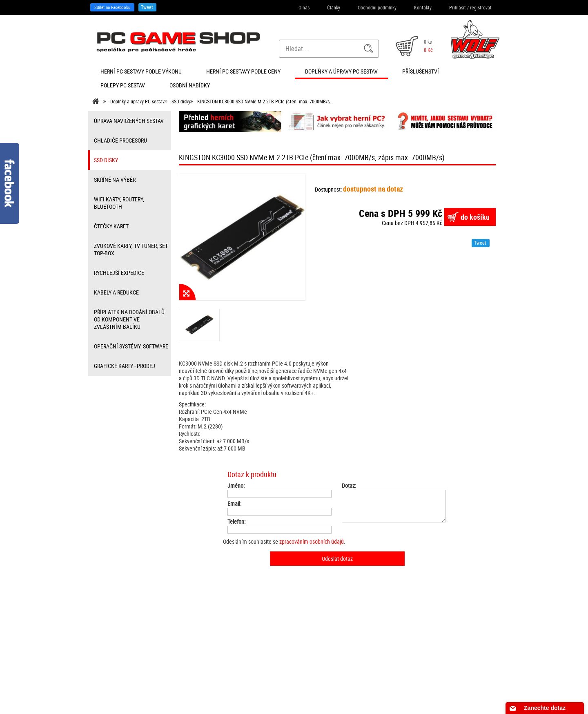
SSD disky (181, 101)
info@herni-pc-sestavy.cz (285, 667)
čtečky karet (111, 226)
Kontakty (423, 7)
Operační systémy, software (131, 346)
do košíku (475, 217)
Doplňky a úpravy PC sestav (137, 101)
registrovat (481, 7)
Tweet (147, 7)
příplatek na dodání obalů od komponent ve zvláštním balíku (129, 319)
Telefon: (236, 522)
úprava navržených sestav (129, 121)
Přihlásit (458, 7)
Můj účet (196, 651)
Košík (193, 642)
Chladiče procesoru (120, 140)
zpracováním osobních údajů (312, 541)
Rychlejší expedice (119, 273)
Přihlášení (197, 624)
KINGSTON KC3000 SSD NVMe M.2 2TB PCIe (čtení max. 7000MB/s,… (265, 101)
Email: (234, 504)
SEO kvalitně (327, 696)
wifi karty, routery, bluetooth (119, 203)
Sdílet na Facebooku (112, 7)
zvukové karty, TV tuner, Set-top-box (131, 249)
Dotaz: (349, 486)
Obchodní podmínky (377, 7)
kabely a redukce (116, 292)
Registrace (198, 633)
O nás (304, 7)
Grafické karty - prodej (125, 366)
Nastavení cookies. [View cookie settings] (399, 696)
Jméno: (236, 486)
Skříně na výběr (115, 180)
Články (334, 7)
